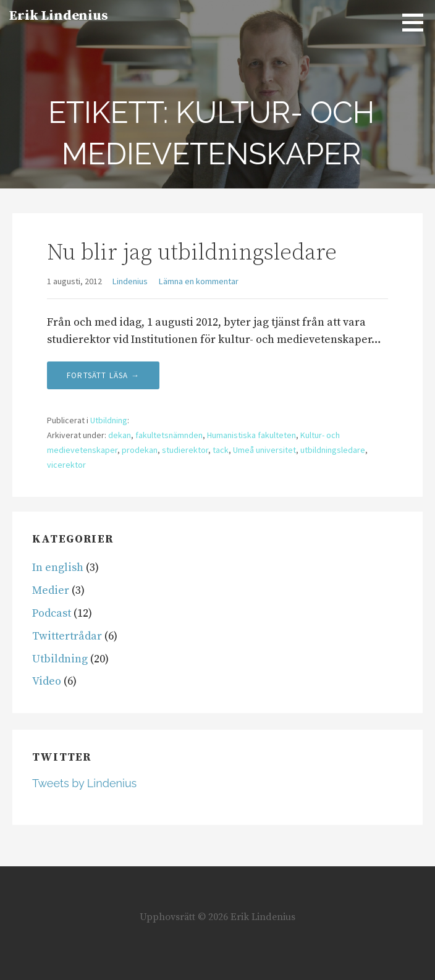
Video (47, 681)
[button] (417, 22)
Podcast (52, 613)
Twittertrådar (67, 636)
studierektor (185, 450)
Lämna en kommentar (199, 281)
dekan (120, 435)
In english (58, 568)
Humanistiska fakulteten (251, 435)
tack (221, 450)
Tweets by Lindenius (84, 783)
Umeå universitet (264, 450)
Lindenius (130, 281)
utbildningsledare (333, 450)
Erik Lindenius (59, 16)
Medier (51, 590)
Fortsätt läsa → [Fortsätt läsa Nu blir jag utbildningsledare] (103, 375)
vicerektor (66, 465)
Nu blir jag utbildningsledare (192, 253)
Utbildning (109, 420)
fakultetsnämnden (169, 435)
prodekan (140, 450)
